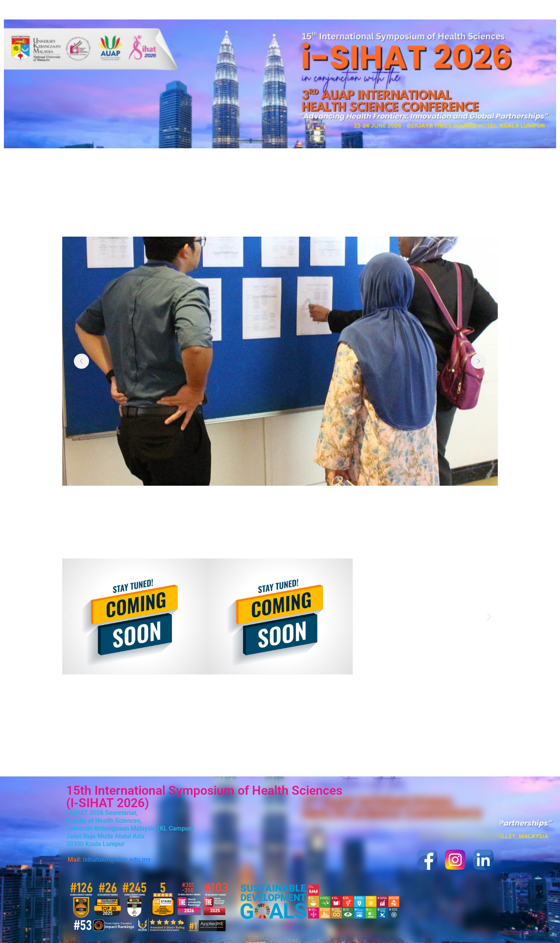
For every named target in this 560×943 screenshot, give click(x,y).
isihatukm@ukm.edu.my (117, 860)
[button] (71, 616)
